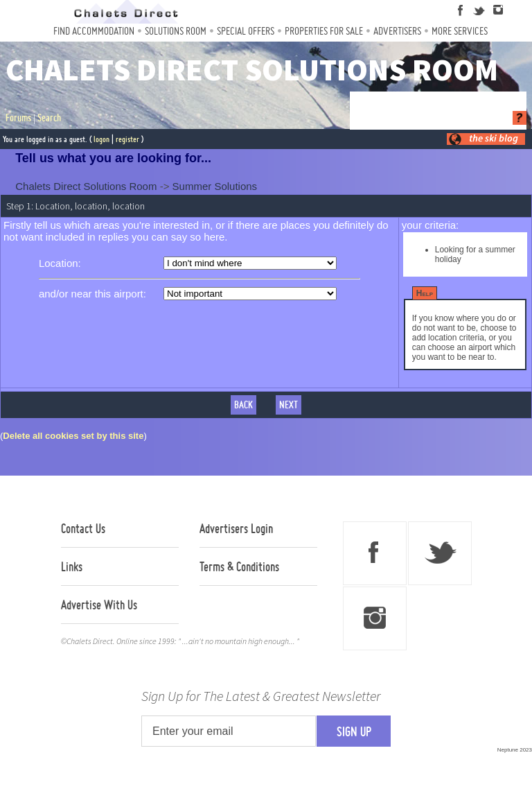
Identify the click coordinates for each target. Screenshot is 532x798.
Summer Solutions (215, 186)
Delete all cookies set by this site (73, 436)
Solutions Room (176, 31)
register (127, 139)
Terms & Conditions (239, 566)
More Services (460, 31)
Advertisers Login (236, 528)
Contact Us (83, 528)
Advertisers (397, 31)
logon (101, 139)
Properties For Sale (324, 31)
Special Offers (246, 31)
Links (72, 566)
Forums (18, 118)
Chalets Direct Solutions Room (86, 186)
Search (49, 118)
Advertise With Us (99, 605)
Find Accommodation (94, 31)
